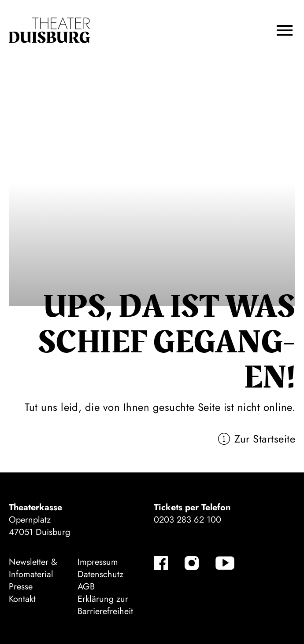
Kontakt (22, 599)
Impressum (98, 562)
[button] (285, 30)
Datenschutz (100, 574)
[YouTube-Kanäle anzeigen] (225, 563)
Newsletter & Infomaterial (33, 568)
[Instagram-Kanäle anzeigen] (192, 563)
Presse (21, 587)
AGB (86, 587)
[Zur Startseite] (49, 30)
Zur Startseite (265, 439)
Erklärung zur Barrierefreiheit (105, 605)
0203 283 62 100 (187, 520)
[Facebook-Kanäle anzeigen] (161, 563)
